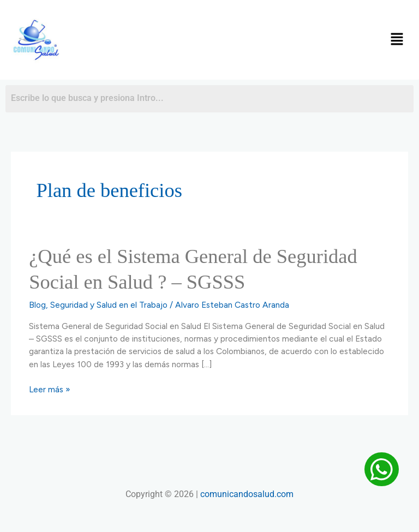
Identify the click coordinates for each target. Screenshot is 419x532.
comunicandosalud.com (247, 494)
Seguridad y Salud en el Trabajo (109, 305)
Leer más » (50, 389)
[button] (397, 40)
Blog (37, 305)
